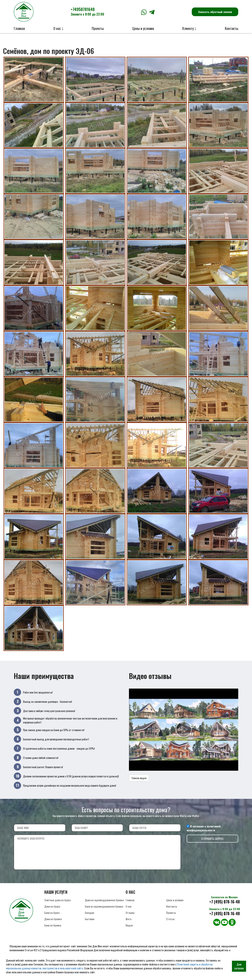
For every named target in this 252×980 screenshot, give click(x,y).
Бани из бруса (52, 913)
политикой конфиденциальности (204, 828)
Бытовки (90, 919)
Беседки (89, 913)
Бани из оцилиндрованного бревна (104, 906)
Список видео (139, 778)
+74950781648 (87, 11)
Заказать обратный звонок (215, 12)
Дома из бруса (52, 906)
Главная (19, 28)
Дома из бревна (53, 919)
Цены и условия (143, 28)
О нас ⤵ (58, 28)
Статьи (170, 919)
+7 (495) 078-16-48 (225, 902)
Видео (129, 925)
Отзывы (130, 913)
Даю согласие (239, 966)
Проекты (98, 28)
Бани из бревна (53, 925)
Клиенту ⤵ (189, 28)
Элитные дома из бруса (57, 900)
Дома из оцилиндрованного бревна (104, 900)
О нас (129, 906)
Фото (128, 919)
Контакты (232, 28)
